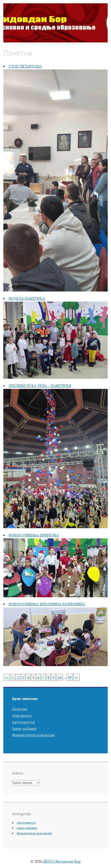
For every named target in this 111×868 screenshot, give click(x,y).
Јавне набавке (24, 728)
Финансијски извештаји (33, 735)
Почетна (20, 709)
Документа (22, 716)
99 (69, 677)
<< (7, 677)
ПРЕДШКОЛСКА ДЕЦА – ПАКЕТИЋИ (40, 386)
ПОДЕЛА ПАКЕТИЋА (27, 298)
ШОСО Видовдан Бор (61, 861)
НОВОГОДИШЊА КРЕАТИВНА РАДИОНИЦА (47, 604)
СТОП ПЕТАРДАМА (25, 66)
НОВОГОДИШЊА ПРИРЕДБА (34, 535)
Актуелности (24, 722)
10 (59, 677)
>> (76, 677)
